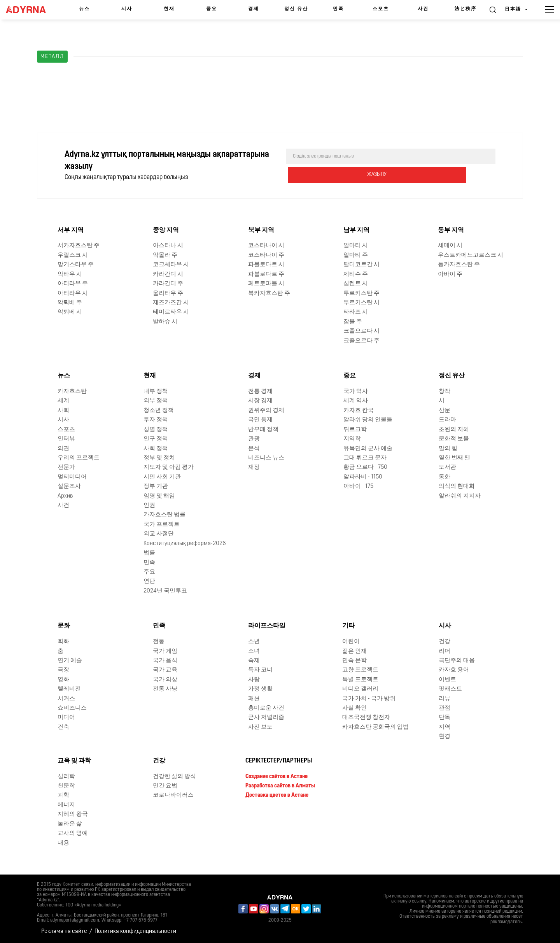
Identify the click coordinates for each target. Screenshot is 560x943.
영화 (63, 679)
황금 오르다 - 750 (365, 467)
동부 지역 (451, 230)
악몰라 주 (165, 255)
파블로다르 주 (266, 274)
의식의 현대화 (457, 486)
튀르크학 (355, 429)
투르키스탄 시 (361, 302)
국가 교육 (165, 669)
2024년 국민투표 (165, 590)
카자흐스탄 (72, 391)
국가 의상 (165, 679)
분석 (254, 448)
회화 (63, 641)
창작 (444, 391)
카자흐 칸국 (359, 410)
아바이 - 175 (358, 486)
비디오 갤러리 (360, 688)
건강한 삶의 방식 (174, 776)
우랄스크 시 (73, 255)
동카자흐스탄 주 (459, 264)
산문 (444, 410)
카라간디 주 (168, 283)
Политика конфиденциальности (135, 931)
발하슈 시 (165, 321)
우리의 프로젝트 (79, 457)
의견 (63, 448)
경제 (254, 9)
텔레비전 (69, 688)
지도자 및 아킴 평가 (169, 467)
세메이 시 (450, 245)
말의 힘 (448, 448)
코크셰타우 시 (171, 264)
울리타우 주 (168, 293)
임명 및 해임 (159, 495)
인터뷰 (66, 438)
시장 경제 (260, 400)
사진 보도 (260, 727)
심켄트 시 (356, 283)
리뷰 (444, 698)
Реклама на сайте (64, 931)
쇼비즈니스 (72, 707)
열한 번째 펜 (454, 457)
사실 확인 (354, 707)
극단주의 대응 (457, 660)
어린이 (351, 641)
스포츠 (381, 9)
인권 (149, 505)
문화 (64, 625)
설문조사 (69, 486)
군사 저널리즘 (266, 717)
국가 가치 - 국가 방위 (369, 698)
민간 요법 (165, 785)
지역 (444, 727)
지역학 (352, 438)
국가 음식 (165, 660)
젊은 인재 (354, 651)
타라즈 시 (356, 311)
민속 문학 (354, 660)
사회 (63, 410)
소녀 (254, 651)
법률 (149, 552)
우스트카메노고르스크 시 (471, 255)
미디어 (66, 717)
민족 (338, 9)
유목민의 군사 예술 (368, 448)
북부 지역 (261, 230)
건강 (444, 641)
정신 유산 (296, 9)
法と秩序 (465, 9)
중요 (212, 9)
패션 (254, 698)
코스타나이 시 (266, 245)
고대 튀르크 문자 (365, 457)
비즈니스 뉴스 (266, 457)
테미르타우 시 (171, 311)
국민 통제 (260, 419)
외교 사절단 (159, 533)
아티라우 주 (73, 283)
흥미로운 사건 (266, 707)
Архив (65, 495)
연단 (149, 581)
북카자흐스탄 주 (269, 293)
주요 (149, 571)
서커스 (66, 698)
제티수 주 (356, 274)
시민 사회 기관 (162, 476)
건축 (63, 727)
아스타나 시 (168, 245)
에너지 (66, 804)
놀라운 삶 (70, 823)
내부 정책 (156, 391)
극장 (63, 669)
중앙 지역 (166, 230)
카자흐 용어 (454, 669)
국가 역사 (356, 391)
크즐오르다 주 (361, 340)
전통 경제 (260, 391)
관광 (254, 438)
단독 (444, 717)
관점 (444, 707)
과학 (63, 795)
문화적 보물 (454, 438)
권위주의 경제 (266, 410)
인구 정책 (156, 438)
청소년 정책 (159, 410)
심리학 (66, 776)
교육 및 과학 (74, 760)
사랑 (254, 679)
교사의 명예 (73, 833)
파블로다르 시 (266, 264)
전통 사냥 (165, 688)
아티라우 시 (73, 293)
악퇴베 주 (70, 302)
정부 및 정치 (159, 457)
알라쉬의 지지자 (460, 495)
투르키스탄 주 (361, 293)
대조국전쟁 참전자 (366, 717)
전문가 (66, 467)
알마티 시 (356, 245)
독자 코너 (260, 669)
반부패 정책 (263, 429)
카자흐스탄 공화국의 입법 (375, 727)
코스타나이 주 (266, 255)
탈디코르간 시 (361, 264)
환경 (444, 736)
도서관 (447, 467)
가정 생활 (260, 688)
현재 (169, 9)
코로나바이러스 (173, 795)
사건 (423, 9)
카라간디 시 (168, 274)
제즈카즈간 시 (171, 302)
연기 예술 (70, 660)
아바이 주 (450, 274)
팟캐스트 (450, 688)
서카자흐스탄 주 (79, 245)
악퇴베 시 (70, 311)
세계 (63, 400)
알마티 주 (356, 255)
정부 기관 (156, 486)
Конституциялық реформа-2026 (185, 543)
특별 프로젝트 (360, 679)
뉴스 (84, 9)
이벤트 (447, 679)
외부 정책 (156, 400)
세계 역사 (356, 400)
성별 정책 (156, 429)
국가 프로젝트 (162, 524)
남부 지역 (356, 230)
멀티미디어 (72, 476)
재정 (254, 467)
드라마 (447, 419)
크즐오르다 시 (361, 330)
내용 (63, 842)
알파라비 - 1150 (363, 476)
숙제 (254, 660)
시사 (127, 9)
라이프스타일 (267, 625)
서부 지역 (71, 230)
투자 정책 (156, 419)
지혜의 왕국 (73, 814)
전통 (159, 641)
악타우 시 (70, 274)
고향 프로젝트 (360, 669)
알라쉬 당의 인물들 (368, 419)
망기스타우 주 (76, 264)
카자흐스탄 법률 (164, 514)
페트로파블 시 (266, 283)
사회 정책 (156, 448)
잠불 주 (353, 321)
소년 (254, 641)
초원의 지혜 (454, 429)
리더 (444, 651)
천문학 (66, 785)
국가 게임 (165, 651)
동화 (444, 476)
